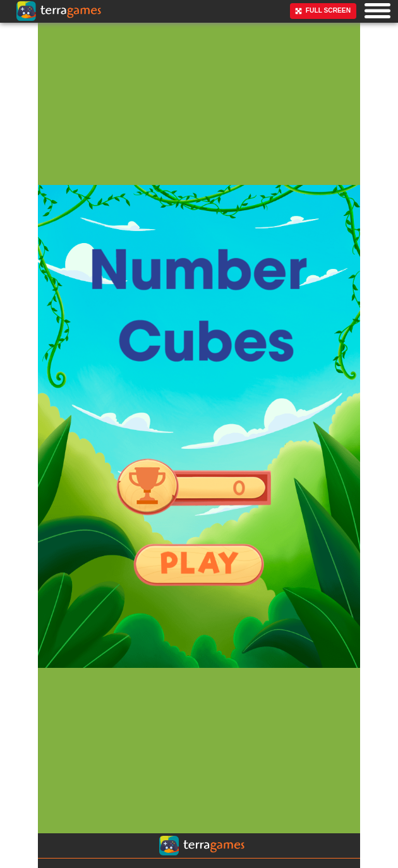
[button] (377, 10)
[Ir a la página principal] (19, 37)
